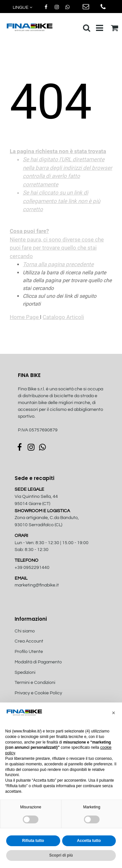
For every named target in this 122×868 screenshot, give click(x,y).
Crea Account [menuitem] (29, 641)
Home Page (25, 317)
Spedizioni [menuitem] (25, 673)
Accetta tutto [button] (89, 841)
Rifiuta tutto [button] (33, 841)
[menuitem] (49, 700)
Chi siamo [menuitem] (25, 631)
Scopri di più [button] (61, 855)
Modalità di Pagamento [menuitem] (38, 662)
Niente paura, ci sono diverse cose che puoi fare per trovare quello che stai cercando (61, 204)
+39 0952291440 (32, 568)
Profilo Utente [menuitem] (29, 652)
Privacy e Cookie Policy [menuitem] (38, 693)
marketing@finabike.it (37, 585)
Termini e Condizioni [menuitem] (35, 683)
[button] (114, 713)
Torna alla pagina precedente (58, 264)
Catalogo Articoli (63, 317)
